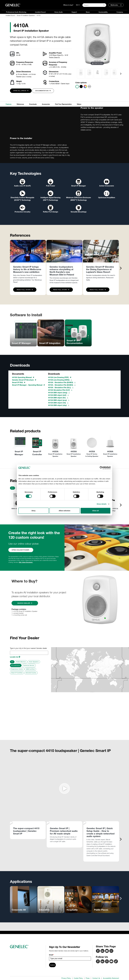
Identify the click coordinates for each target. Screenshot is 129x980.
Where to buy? (68, 5)
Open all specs (21, 91)
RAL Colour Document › (26, 562)
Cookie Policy (78, 978)
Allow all (95, 511)
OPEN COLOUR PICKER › (21, 550)
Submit (52, 965)
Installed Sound (40, 12)
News (88, 12)
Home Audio (59, 12)
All (12, 488)
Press (88, 978)
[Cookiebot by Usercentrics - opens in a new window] (101, 468)
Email (51, 955)
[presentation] (121, 74)
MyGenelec (114, 5)
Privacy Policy (66, 978)
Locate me (15, 657)
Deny (34, 511)
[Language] (78, 5)
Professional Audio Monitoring (16, 12)
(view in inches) (27, 77)
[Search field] (94, 5)
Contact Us (96, 978)
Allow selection (64, 511)
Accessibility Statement (111, 978)
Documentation (43, 91)
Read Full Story (25, 290)
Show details (102, 504)
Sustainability (103, 12)
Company (120, 12)
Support (74, 12)
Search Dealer (25, 603)
